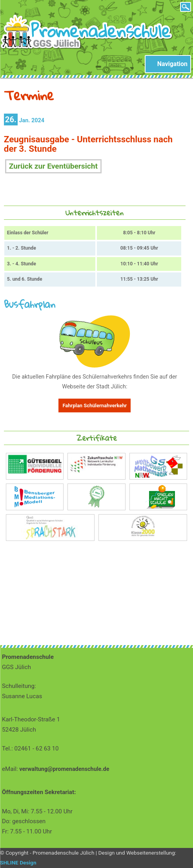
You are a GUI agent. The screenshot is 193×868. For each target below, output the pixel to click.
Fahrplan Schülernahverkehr (95, 405)
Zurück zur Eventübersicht (53, 166)
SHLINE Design (18, 862)
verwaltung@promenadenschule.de (64, 769)
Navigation (172, 64)
